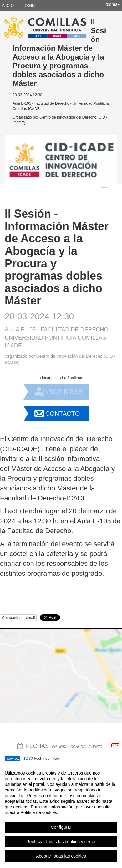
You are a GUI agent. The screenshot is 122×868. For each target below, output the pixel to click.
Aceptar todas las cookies (61, 856)
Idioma (112, 4)
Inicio (8, 5)
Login (28, 5)
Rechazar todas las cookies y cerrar (61, 842)
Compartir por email (18, 618)
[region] (61, 814)
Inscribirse (63, 392)
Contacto (63, 414)
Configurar (61, 827)
